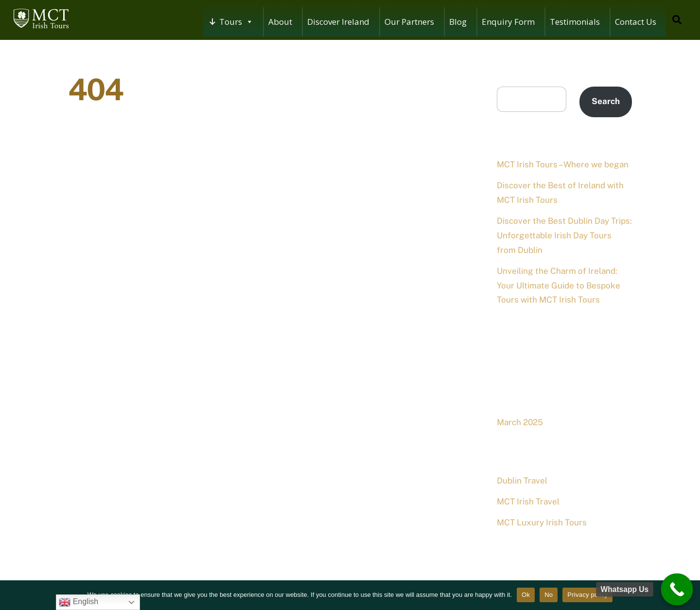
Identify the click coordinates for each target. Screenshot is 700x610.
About (280, 22)
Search (510, 79)
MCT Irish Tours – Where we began (563, 164)
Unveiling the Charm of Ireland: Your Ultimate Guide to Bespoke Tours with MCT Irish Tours (559, 285)
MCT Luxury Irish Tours (542, 522)
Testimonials (575, 22)
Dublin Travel (522, 481)
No (549, 595)
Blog (458, 22)
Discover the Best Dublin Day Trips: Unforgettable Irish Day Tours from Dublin (564, 235)
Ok (526, 595)
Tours (236, 22)
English (79, 602)
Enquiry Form (508, 22)
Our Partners (409, 22)
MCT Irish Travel (528, 502)
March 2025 (520, 422)
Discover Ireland (338, 22)
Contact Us (636, 22)
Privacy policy (587, 595)
